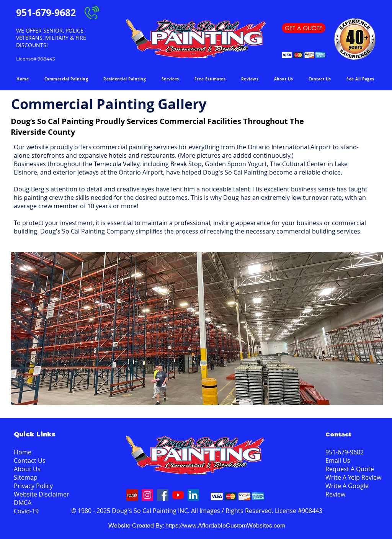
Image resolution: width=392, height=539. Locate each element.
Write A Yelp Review (353, 477)
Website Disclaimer (42, 494)
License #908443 (299, 511)
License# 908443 (36, 59)
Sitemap (26, 477)
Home (23, 452)
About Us (27, 469)
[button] (360, 79)
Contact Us (30, 461)
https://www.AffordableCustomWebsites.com (225, 525)
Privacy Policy (33, 486)
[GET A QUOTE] (304, 28)
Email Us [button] (338, 461)
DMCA (23, 503)
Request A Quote (350, 469)
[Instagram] (147, 495)
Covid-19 (26, 511)
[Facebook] (163, 495)
